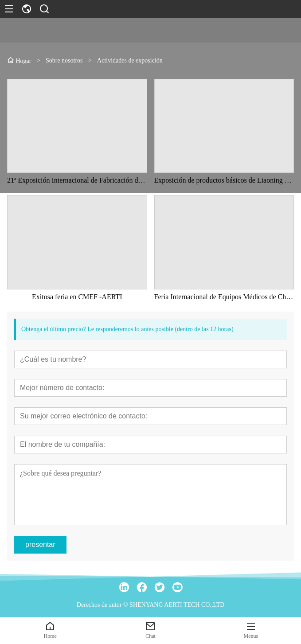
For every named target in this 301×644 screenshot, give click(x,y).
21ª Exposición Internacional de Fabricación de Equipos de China (77, 180)
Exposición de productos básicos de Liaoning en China (224, 180)
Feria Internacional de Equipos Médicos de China (224, 297)
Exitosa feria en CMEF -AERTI (77, 297)
